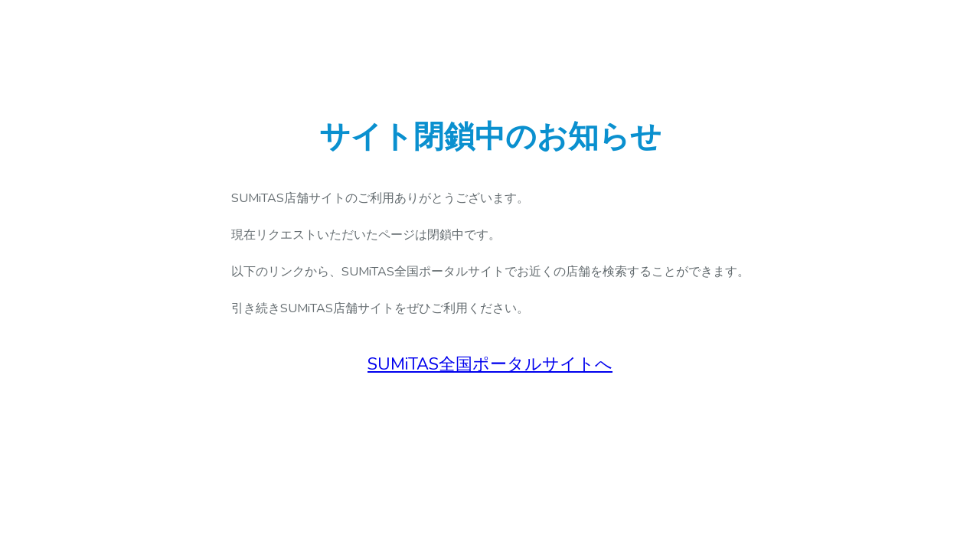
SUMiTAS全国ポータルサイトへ (490, 364)
